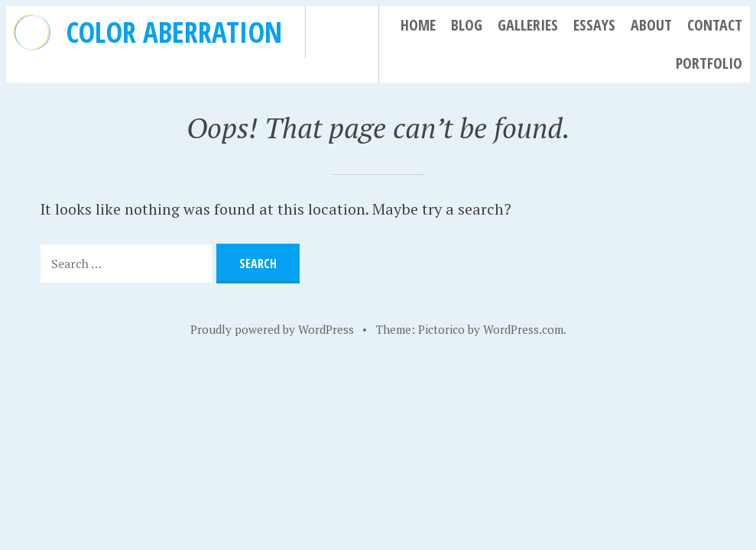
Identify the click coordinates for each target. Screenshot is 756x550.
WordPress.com (523, 329)
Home (418, 25)
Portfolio (709, 63)
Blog (467, 25)
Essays (594, 25)
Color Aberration (174, 32)
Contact (715, 25)
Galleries (528, 25)
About (651, 25)
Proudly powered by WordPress (272, 329)
